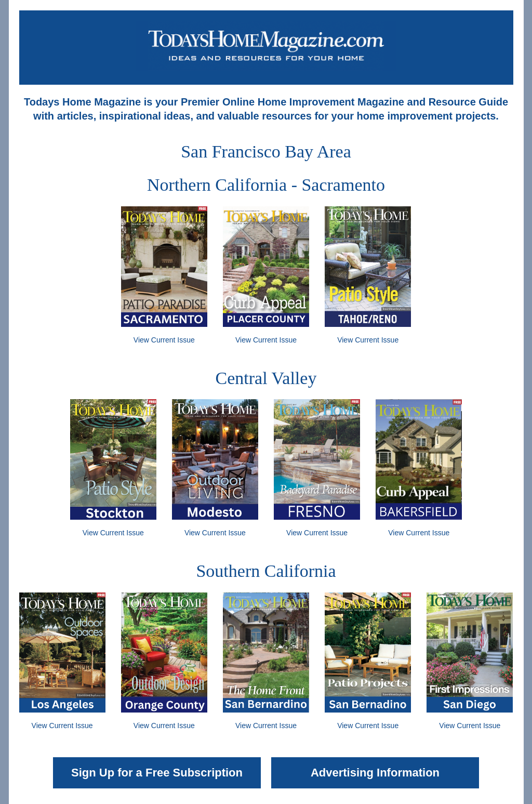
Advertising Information (375, 773)
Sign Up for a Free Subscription (157, 773)
